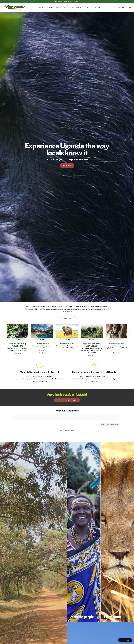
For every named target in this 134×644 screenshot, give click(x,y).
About (89, 8)
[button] (125, 640)
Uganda (50, 8)
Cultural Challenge (77, 8)
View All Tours (67, 318)
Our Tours (41, 8)
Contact (97, 8)
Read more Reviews (67, 414)
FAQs (65, 8)
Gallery (58, 8)
